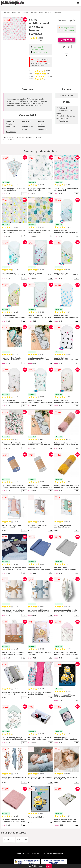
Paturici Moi (22, 840)
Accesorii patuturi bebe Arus (41, 13)
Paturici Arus (58, 13)
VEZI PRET (66, 40)
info (24, 194)
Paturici (26, 13)
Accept (49, 866)
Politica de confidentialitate (41, 853)
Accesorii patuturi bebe (12, 13)
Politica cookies (59, 853)
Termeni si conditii (22, 853)
